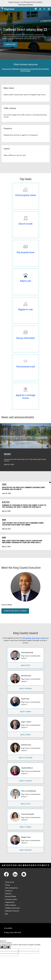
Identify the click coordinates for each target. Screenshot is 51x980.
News (7, 454)
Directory (8, 894)
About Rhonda (26, 689)
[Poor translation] (7, 947)
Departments (10, 902)
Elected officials (11, 896)
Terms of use (10, 882)
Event (4, 484)
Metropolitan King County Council (34, 638)
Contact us (9, 891)
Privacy (7, 885)
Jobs (6, 914)
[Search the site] (44, 9)
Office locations (10, 905)
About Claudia (26, 781)
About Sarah (25, 712)
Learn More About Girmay (15, 611)
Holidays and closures (12, 908)
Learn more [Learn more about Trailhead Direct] (10, 44)
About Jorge (25, 735)
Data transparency (11, 888)
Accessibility (8, 928)
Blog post (6, 502)
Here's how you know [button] (26, 4)
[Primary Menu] (49, 9)
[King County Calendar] (36, 9)
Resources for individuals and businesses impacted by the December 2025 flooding (25, 70)
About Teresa (25, 827)
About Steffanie (25, 758)
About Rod (25, 665)
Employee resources (12, 911)
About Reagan (26, 850)
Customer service (11, 899)
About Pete (25, 804)
